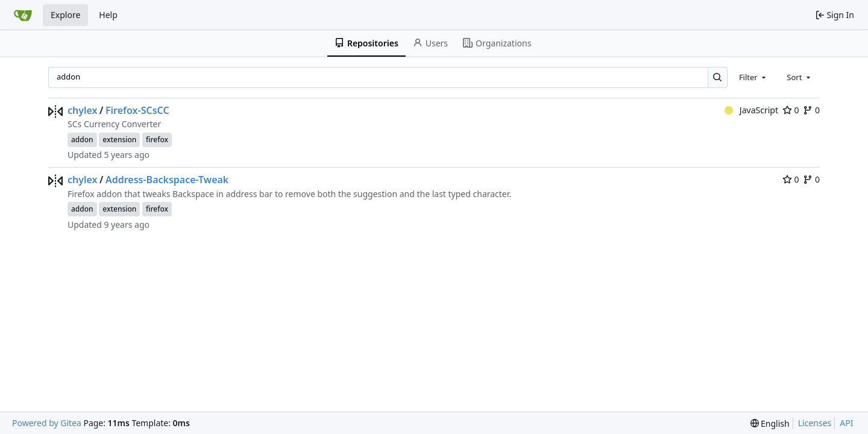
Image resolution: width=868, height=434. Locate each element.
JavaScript (751, 110)
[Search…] (718, 77)
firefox (157, 140)
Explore (65, 15)
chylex (83, 110)
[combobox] (753, 77)
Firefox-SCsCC (137, 110)
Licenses (815, 423)
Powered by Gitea (47, 423)
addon (82, 140)
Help (108, 15)
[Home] (23, 15)
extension (119, 140)
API (846, 423)
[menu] (770, 423)
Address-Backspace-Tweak (167, 180)
